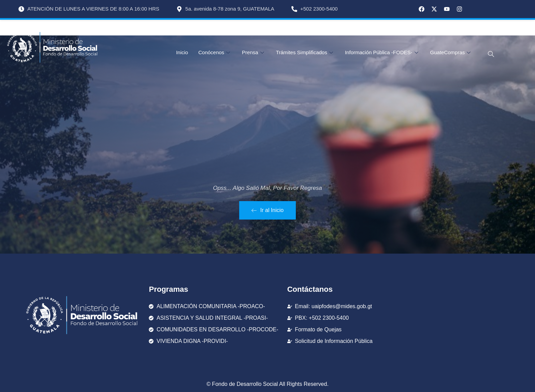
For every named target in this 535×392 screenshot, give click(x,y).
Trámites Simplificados (305, 52)
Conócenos (215, 52)
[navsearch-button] (487, 54)
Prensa (254, 52)
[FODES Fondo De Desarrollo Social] (432, 315)
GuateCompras (451, 52)
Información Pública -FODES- (382, 52)
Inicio (182, 52)
